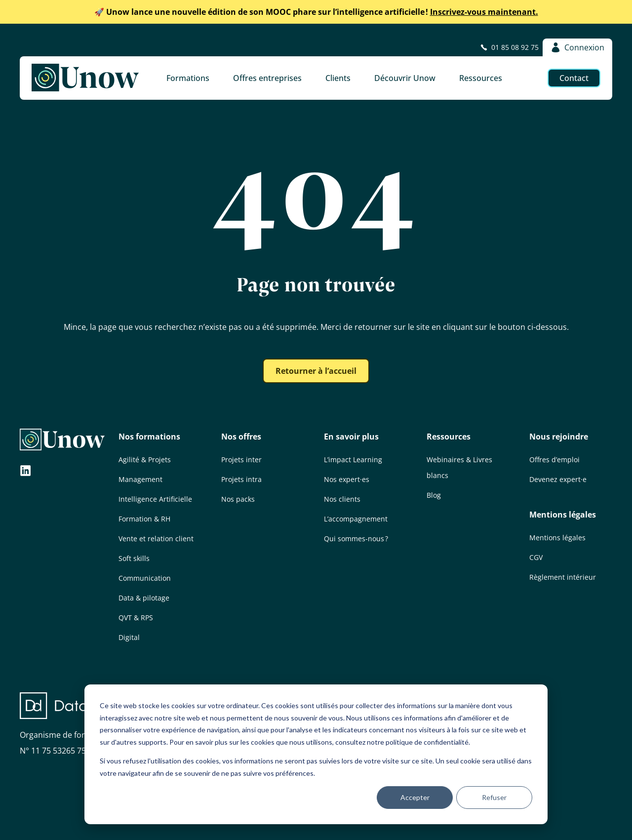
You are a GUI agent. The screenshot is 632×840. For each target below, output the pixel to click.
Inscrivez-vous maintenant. (316, 12)
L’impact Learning (353, 460)
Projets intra (241, 479)
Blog (434, 495)
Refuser (494, 797)
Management (140, 479)
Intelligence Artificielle (155, 499)
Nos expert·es (347, 479)
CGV (536, 557)
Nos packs (238, 499)
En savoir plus (351, 437)
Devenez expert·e (558, 479)
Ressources (449, 437)
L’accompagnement (356, 519)
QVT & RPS (136, 618)
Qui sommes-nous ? (356, 539)
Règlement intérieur (563, 577)
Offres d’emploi (554, 460)
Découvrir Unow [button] (405, 78)
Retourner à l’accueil (316, 371)
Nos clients (342, 499)
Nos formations (149, 437)
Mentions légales (563, 515)
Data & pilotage (144, 598)
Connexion (577, 47)
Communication (145, 578)
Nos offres (241, 437)
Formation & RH (144, 519)
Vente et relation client (156, 539)
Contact (574, 78)
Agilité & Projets (145, 460)
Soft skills (134, 558)
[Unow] (85, 78)
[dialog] (316, 754)
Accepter (415, 797)
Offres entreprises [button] (267, 78)
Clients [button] (338, 78)
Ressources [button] (481, 78)
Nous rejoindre (559, 437)
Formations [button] (188, 78)
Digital (129, 637)
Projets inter (241, 460)
